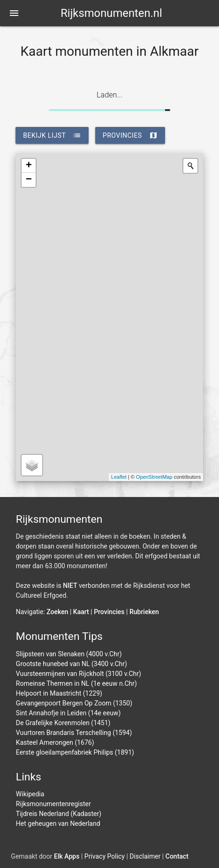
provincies (130, 135)
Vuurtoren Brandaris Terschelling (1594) (74, 733)
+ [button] (29, 166)
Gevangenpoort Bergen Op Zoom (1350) (74, 703)
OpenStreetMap (154, 477)
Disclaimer (145, 856)
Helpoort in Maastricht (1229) (59, 693)
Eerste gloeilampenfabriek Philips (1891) (75, 752)
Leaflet (119, 477)
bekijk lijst (52, 135)
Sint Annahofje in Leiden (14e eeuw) (68, 713)
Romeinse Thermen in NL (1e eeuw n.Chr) (76, 683)
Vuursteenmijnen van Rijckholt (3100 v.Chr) (79, 674)
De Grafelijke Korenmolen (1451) (63, 723)
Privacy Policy (105, 856)
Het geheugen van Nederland (58, 823)
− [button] (29, 180)
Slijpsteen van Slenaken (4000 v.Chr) (69, 654)
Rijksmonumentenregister (53, 804)
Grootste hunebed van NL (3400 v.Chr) (72, 664)
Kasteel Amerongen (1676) (55, 742)
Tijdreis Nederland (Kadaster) (59, 814)
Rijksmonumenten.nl (111, 13)
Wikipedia (30, 794)
